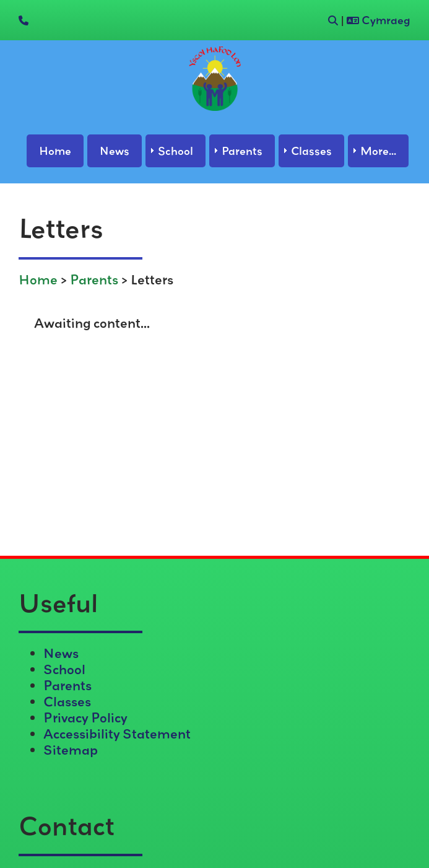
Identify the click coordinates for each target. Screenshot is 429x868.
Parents (94, 279)
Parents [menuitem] (242, 151)
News (61, 653)
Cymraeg (379, 20)
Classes (67, 701)
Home (38, 279)
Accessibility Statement (117, 734)
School (64, 669)
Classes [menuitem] (311, 151)
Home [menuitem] (55, 151)
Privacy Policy (85, 717)
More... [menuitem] (378, 151)
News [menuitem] (115, 151)
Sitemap (71, 750)
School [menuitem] (175, 151)
